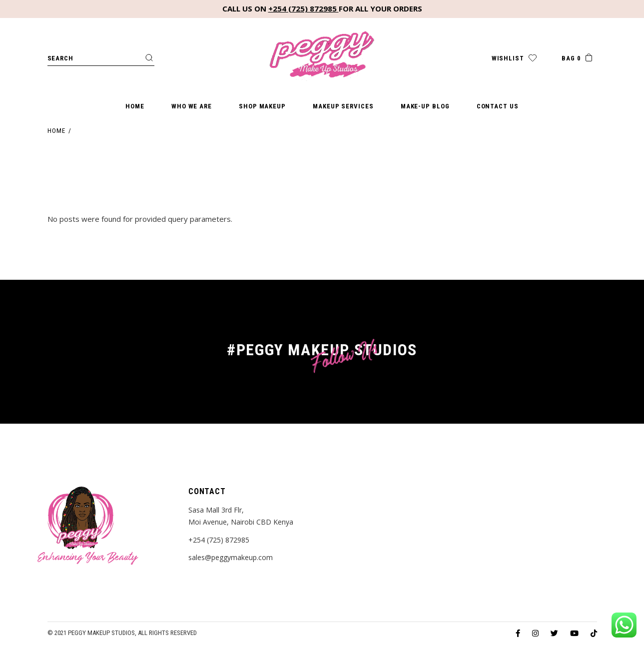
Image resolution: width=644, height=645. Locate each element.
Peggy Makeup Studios (101, 633)
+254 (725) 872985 (304, 8)
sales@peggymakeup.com (231, 557)
